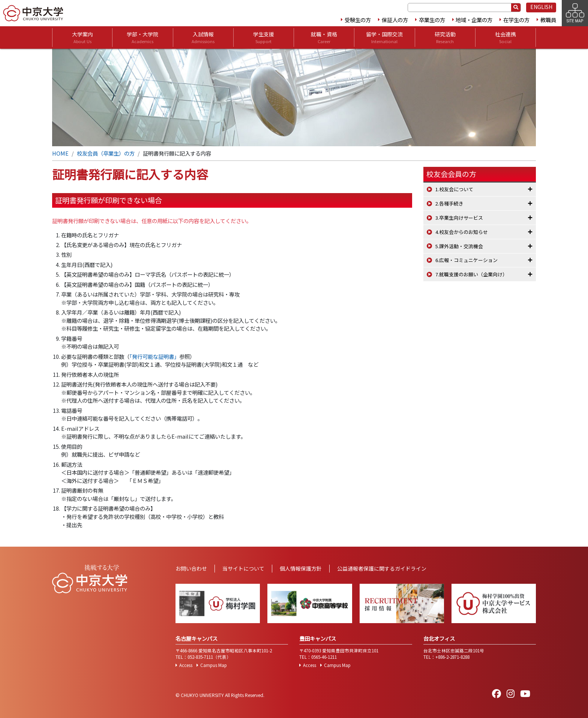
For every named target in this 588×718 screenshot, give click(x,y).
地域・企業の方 (474, 20)
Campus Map (214, 665)
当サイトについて (243, 568)
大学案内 (82, 37)
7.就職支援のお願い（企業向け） (471, 274)
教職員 (548, 20)
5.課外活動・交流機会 (459, 246)
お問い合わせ (191, 568)
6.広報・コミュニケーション (466, 260)
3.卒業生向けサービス (459, 218)
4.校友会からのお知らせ (462, 232)
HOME (60, 153)
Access (186, 665)
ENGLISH (541, 7)
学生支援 (264, 37)
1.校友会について (454, 189)
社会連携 (505, 37)
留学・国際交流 (384, 37)
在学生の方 (516, 20)
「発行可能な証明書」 (154, 356)
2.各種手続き (449, 203)
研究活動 (445, 37)
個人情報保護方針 (301, 568)
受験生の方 (358, 20)
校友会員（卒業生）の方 (106, 153)
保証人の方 (395, 20)
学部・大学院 (142, 37)
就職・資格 (324, 37)
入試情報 (203, 37)
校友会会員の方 (451, 174)
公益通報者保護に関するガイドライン (382, 568)
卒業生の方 (432, 20)
